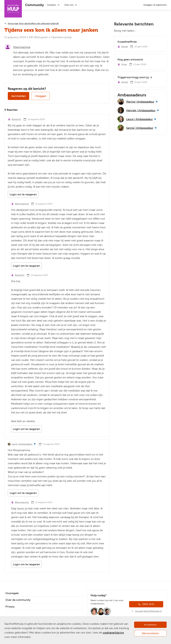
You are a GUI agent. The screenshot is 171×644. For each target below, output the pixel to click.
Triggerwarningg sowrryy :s (135, 77)
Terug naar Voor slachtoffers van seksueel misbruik (33, 23)
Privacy (10, 607)
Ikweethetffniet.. (128, 42)
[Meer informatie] (35, 444)
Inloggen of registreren (155, 5)
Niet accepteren (150, 633)
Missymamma (22, 47)
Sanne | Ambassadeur (140, 128)
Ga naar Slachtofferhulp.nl (148, 611)
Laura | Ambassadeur (22, 444)
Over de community (18, 600)
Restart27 (16, 119)
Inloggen (41, 96)
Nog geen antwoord (130, 59)
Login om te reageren (23, 194)
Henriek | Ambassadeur (141, 110)
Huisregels (12, 593)
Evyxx (124, 64)
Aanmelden (19, 96)
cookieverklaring (113, 633)
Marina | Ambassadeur (140, 102)
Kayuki (125, 47)
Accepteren (150, 625)
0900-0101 (148, 604)
